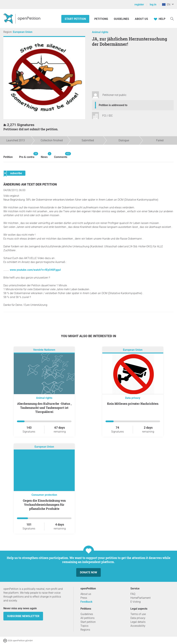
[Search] (172, 19)
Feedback (86, 602)
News (44, 155)
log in (153, 4)
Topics (84, 626)
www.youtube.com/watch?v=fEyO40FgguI (35, 270)
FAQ (133, 594)
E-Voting (136, 602)
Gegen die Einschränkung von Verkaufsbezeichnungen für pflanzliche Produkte (44, 505)
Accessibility (138, 626)
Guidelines (121, 19)
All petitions (87, 618)
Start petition (75, 19)
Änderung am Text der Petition (30, 184)
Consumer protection (44, 495)
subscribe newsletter (23, 616)
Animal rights (100, 32)
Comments (61, 155)
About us (141, 19)
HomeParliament (140, 598)
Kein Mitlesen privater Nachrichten (133, 404)
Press (84, 598)
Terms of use (138, 614)
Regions (85, 630)
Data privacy (133, 398)
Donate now (88, 572)
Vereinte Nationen (44, 350)
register (139, 4)
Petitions (102, 19)
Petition (8, 157)
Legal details (138, 622)
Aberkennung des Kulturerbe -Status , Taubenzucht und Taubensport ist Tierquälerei (44, 408)
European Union (23, 32)
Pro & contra (27, 155)
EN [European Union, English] (166, 4)
